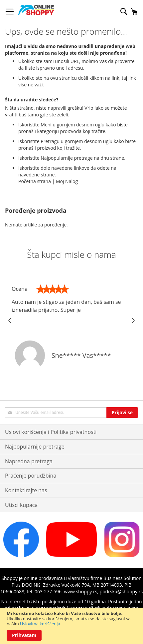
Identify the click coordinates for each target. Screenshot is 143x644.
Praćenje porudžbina (31, 476)
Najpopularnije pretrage (35, 447)
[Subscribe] (122, 413)
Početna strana (35, 181)
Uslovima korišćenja (40, 624)
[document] (71, 626)
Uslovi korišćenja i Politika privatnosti (51, 432)
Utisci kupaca (21, 505)
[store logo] (36, 10)
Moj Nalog (67, 181)
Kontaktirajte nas (26, 490)
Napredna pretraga (29, 461)
